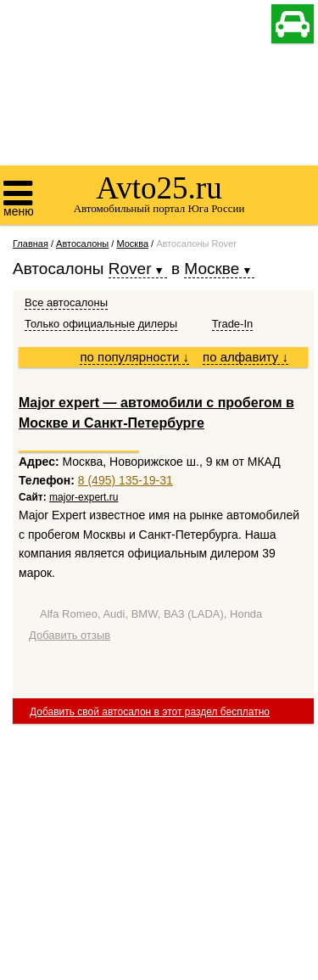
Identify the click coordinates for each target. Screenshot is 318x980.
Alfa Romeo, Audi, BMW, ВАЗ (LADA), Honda (151, 614)
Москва (132, 244)
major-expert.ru (84, 497)
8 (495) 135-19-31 (126, 480)
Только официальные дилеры (101, 324)
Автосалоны (82, 244)
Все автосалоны (66, 302)
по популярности (134, 357)
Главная (31, 244)
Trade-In (233, 324)
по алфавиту (245, 357)
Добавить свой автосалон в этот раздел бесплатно (150, 712)
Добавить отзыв (70, 635)
